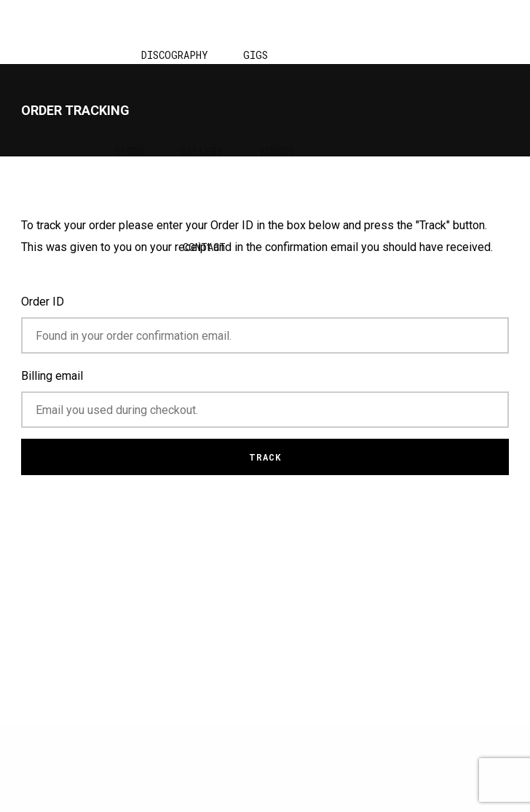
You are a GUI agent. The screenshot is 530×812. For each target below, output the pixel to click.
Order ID (43, 302)
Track (265, 457)
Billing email (52, 376)
